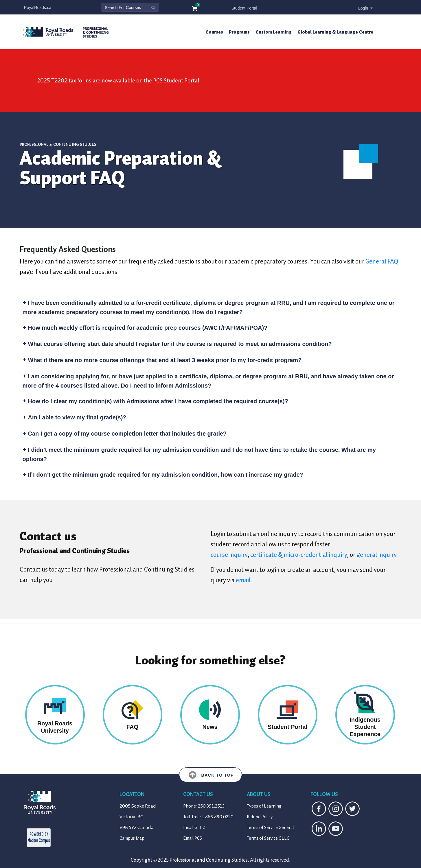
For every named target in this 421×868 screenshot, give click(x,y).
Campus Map (132, 838)
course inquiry (229, 555)
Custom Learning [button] (274, 32)
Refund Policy (260, 817)
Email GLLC (194, 828)
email (243, 580)
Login (364, 8)
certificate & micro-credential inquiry (299, 555)
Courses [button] (214, 32)
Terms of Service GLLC (268, 838)
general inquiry (377, 555)
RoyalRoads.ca (38, 8)
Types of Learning (264, 806)
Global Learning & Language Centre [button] (335, 32)
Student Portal (244, 8)
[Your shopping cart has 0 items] (195, 9)
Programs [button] (239, 32)
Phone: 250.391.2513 (204, 806)
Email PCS (193, 838)
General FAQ (382, 261)
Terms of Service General (270, 828)
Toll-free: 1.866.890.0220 (208, 817)
